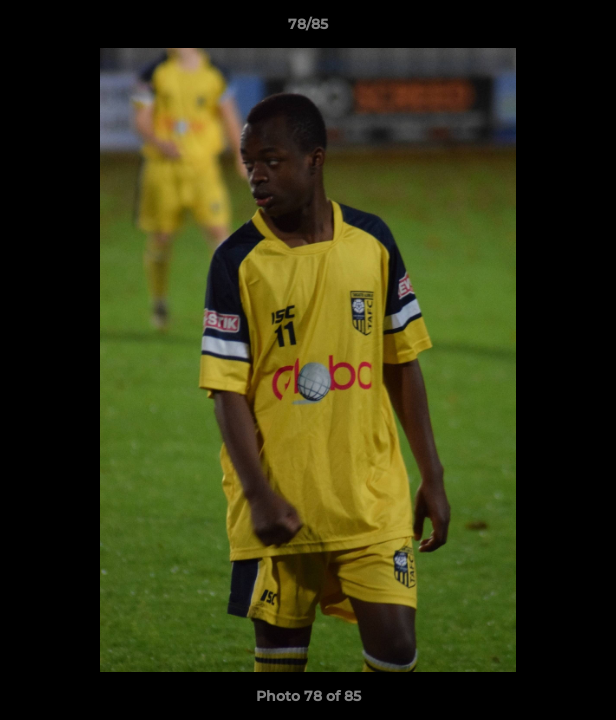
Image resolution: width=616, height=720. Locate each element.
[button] (592, 29)
